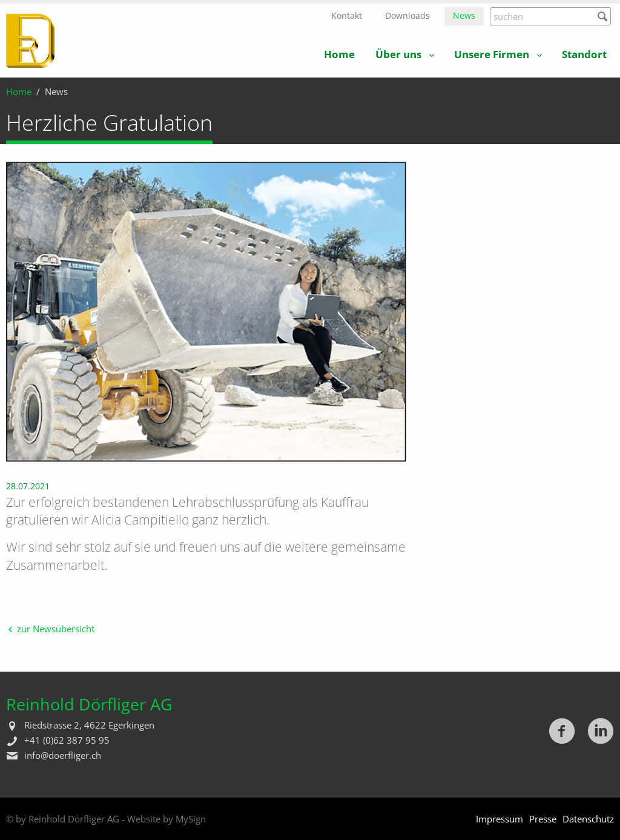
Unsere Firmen (492, 54)
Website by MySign (167, 819)
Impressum (500, 819)
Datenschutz (588, 819)
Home (339, 54)
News (464, 15)
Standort (584, 54)
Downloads (407, 15)
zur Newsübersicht (56, 629)
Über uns (398, 54)
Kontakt (347, 15)
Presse (543, 819)
